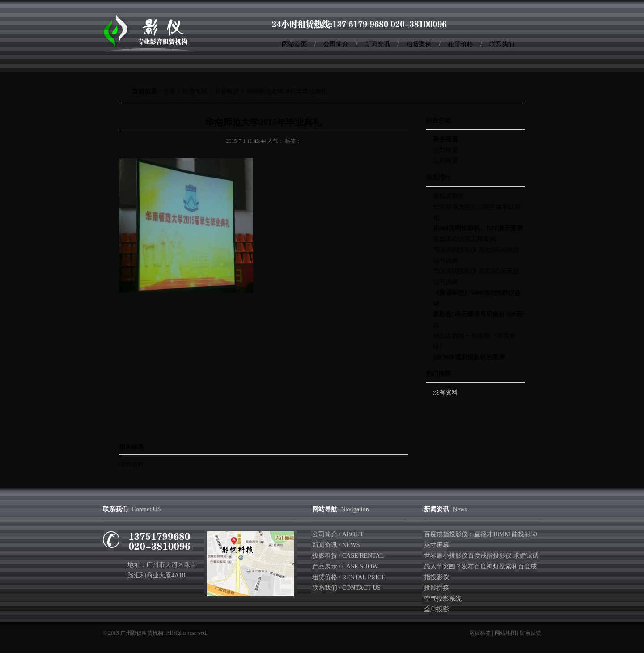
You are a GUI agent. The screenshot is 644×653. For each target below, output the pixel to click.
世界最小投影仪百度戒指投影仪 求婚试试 (481, 556)
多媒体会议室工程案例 (464, 239)
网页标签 (480, 633)
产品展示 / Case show (345, 566)
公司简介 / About (338, 534)
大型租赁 (445, 150)
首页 (169, 91)
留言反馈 (530, 633)
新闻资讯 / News (336, 545)
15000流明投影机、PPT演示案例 (478, 228)
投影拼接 (436, 588)
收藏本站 (517, 22)
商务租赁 (227, 91)
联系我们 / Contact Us (346, 588)
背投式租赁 (449, 196)
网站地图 (505, 633)
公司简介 (336, 44)
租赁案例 (419, 44)
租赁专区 (195, 91)
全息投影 (436, 609)
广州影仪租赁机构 (142, 633)
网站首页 (294, 44)
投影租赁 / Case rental (348, 556)
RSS (527, 22)
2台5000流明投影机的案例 (469, 357)
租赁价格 (461, 44)
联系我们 (502, 44)
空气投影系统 (443, 599)
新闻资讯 (377, 44)
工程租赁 (445, 161)
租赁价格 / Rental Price (349, 577)
